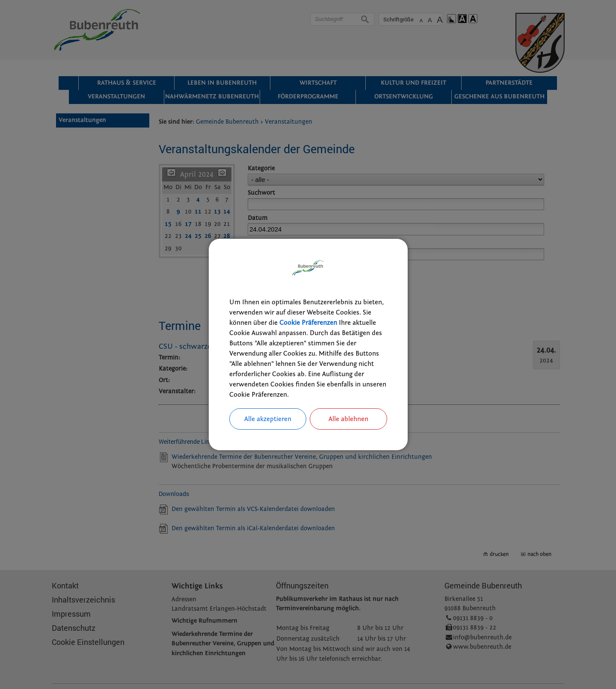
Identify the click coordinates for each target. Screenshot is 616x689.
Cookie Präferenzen (308, 323)
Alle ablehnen (348, 419)
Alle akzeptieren (268, 419)
